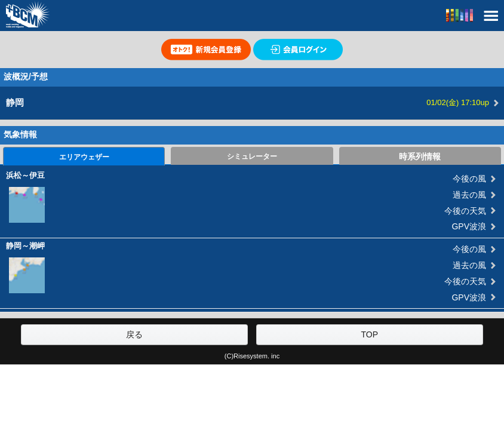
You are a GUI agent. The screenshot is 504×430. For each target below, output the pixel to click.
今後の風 (469, 179)
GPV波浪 (469, 226)
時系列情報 (420, 156)
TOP (370, 334)
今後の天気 (465, 211)
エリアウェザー (84, 157)
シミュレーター (252, 156)
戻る (134, 334)
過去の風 (469, 195)
